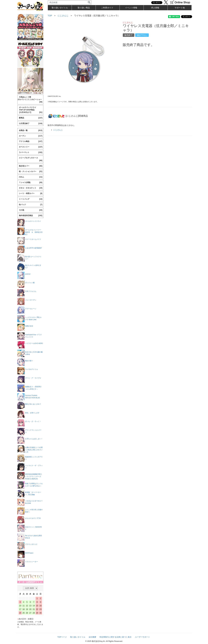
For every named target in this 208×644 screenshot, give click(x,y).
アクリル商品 (31, 141)
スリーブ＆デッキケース (31, 159)
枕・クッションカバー (31, 172)
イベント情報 (131, 8)
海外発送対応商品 (31, 216)
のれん (31, 177)
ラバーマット (31, 152)
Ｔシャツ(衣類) (31, 183)
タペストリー (31, 147)
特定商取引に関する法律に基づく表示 (115, 637)
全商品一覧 (31, 130)
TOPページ (62, 637)
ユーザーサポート (142, 637)
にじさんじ (63, 16)
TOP (50, 16)
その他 (31, 210)
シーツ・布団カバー (31, 193)
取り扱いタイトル (78, 637)
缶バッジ (31, 205)
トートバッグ (31, 199)
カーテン (31, 136)
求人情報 (155, 8)
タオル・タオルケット (31, 188)
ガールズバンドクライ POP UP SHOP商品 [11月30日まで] (30, 110)
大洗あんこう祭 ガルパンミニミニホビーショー (30, 100)
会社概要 (92, 637)
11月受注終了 (31, 124)
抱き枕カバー (31, 166)
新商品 (31, 118)
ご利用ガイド (107, 8)
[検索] (89, 2)
